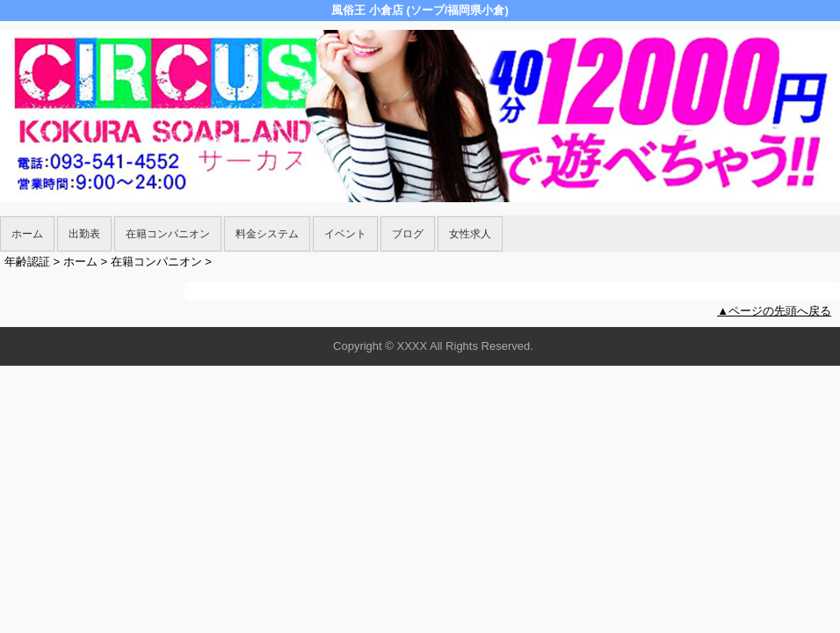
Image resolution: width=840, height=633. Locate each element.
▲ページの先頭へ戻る (774, 311)
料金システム (267, 234)
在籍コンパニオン (168, 234)
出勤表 (84, 234)
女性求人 (470, 234)
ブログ (408, 234)
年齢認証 (27, 262)
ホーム (27, 234)
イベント (345, 234)
